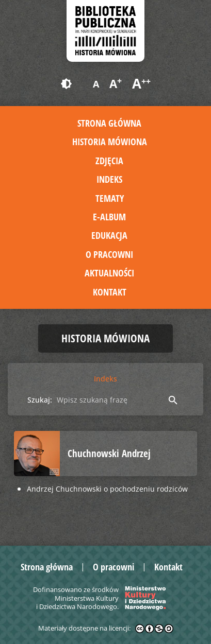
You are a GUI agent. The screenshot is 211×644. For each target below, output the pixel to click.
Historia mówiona (110, 142)
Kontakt (110, 292)
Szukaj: (40, 400)
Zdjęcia (109, 161)
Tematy (110, 198)
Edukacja (109, 235)
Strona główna (109, 123)
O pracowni (109, 254)
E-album (109, 217)
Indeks (109, 179)
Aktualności (109, 273)
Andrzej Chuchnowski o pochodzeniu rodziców (107, 489)
